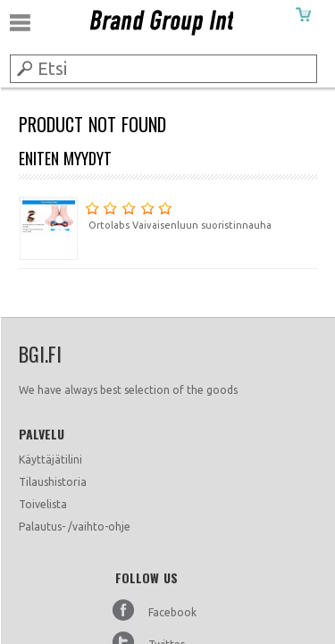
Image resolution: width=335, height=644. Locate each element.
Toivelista (43, 504)
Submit (23, 68)
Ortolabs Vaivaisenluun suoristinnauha (145, 213)
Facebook (172, 612)
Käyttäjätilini (50, 460)
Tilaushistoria (53, 482)
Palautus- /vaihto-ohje (75, 527)
